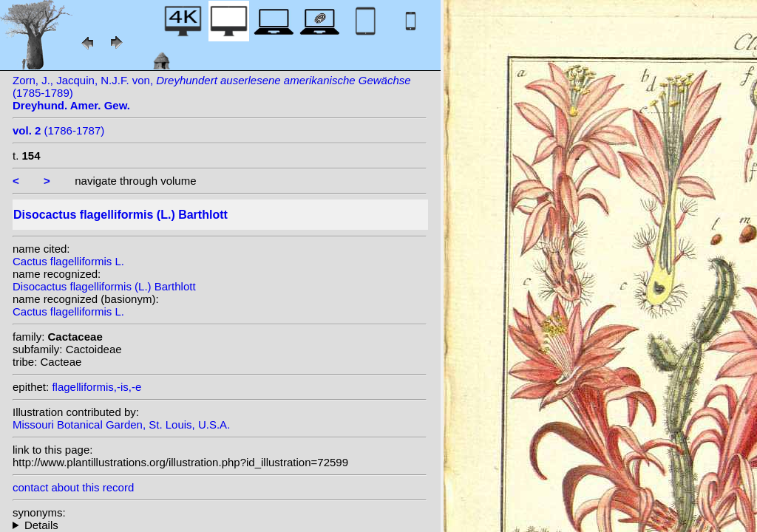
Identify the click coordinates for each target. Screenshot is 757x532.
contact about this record (73, 487)
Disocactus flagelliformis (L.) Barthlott (104, 286)
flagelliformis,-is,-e (96, 387)
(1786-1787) (58, 130)
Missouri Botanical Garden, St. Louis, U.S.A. (121, 424)
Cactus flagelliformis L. (68, 261)
